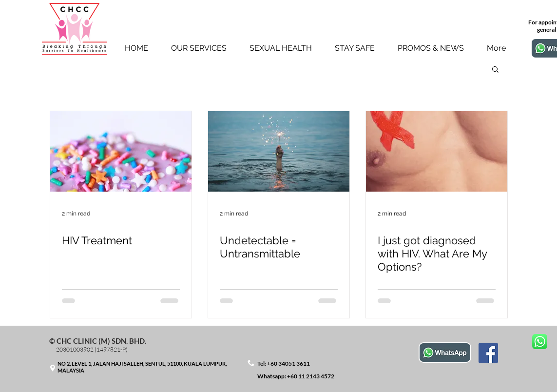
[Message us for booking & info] (540, 342)
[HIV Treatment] (121, 151)
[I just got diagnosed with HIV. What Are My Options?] (437, 151)
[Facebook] (488, 353)
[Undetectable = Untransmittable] (279, 151)
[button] (495, 70)
